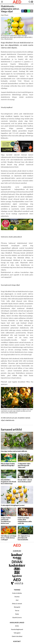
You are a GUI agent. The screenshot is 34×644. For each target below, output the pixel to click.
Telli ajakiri (17, 633)
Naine (17, 614)
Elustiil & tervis (17, 617)
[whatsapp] (29, 11)
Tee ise (17, 610)
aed (16, 418)
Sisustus (17, 597)
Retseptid (17, 607)
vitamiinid (21, 418)
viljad (3, 420)
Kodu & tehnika (17, 593)
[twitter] (26, 11)
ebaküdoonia (10, 420)
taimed (28, 418)
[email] (32, 11)
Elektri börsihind (17, 636)
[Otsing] (30, 2)
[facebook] (23, 11)
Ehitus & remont (17, 604)
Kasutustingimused (17, 629)
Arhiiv (17, 626)
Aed (17, 600)
